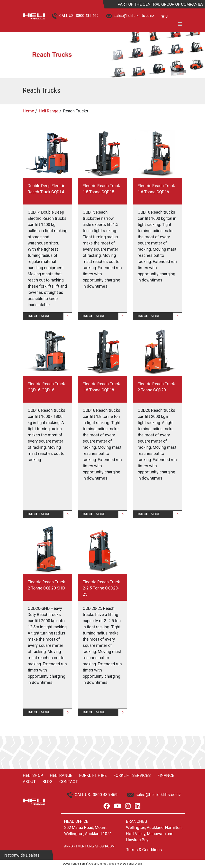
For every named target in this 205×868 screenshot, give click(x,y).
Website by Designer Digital (126, 864)
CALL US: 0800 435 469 (75, 16)
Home (29, 111)
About (29, 782)
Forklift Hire (93, 775)
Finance (166, 775)
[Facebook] (107, 806)
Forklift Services (132, 775)
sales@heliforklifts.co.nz (130, 16)
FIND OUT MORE (38, 316)
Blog (48, 782)
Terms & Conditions (144, 850)
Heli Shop (33, 775)
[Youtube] (118, 806)
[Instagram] (128, 806)
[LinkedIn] (138, 806)
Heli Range (49, 111)
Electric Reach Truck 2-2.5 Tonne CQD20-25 (101, 588)
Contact (69, 782)
